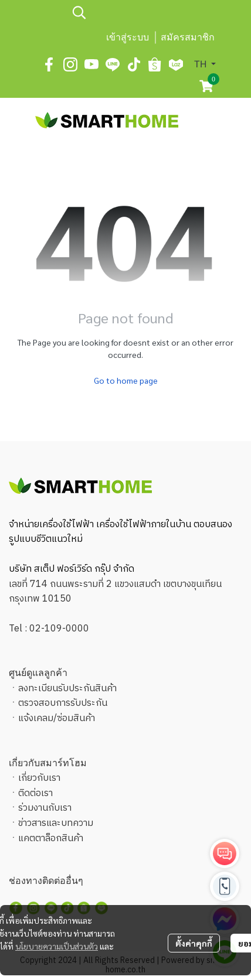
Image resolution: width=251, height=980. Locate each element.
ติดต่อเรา (35, 793)
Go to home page (126, 380)
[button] (143, 12)
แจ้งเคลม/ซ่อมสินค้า (57, 718)
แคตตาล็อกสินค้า (51, 839)
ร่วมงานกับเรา (45, 808)
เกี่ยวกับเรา (39, 778)
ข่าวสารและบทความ (56, 823)
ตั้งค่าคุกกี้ (194, 943)
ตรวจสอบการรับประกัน (63, 703)
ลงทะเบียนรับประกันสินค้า (67, 689)
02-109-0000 (59, 629)
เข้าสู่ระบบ (128, 37)
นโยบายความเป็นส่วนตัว (57, 946)
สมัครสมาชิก (188, 37)
